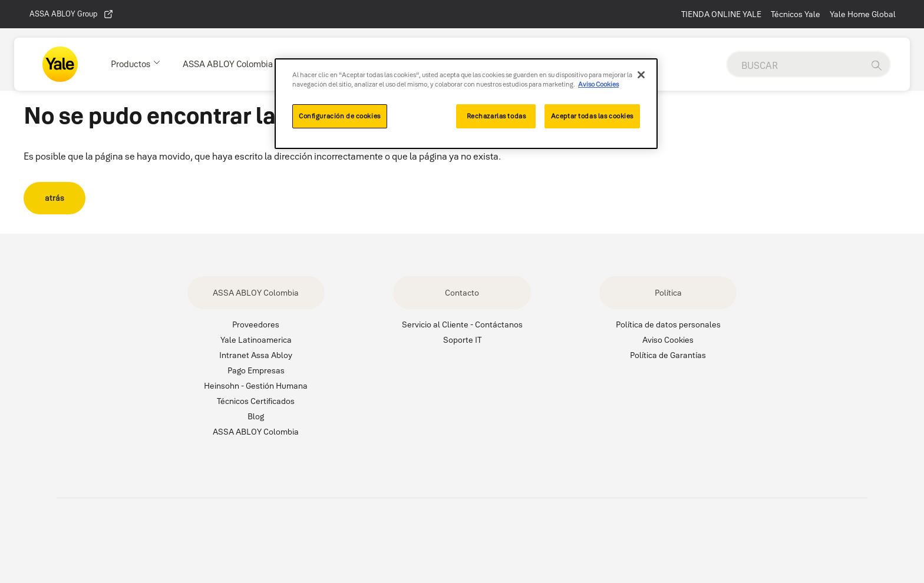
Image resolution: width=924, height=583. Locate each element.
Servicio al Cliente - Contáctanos (462, 324)
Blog (256, 416)
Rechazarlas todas (496, 116)
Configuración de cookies (340, 116)
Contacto (462, 293)
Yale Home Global (863, 14)
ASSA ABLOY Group (72, 14)
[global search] (795, 65)
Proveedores (256, 324)
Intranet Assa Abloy (256, 355)
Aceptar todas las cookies (592, 116)
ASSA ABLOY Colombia (256, 293)
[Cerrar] (641, 75)
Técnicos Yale (796, 14)
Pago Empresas (256, 370)
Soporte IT (462, 340)
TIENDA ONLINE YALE (721, 14)
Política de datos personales (668, 324)
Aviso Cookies (668, 340)
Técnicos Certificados (256, 401)
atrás (55, 198)
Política (668, 293)
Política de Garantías (668, 355)
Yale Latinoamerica (256, 340)
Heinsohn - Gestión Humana (256, 386)
